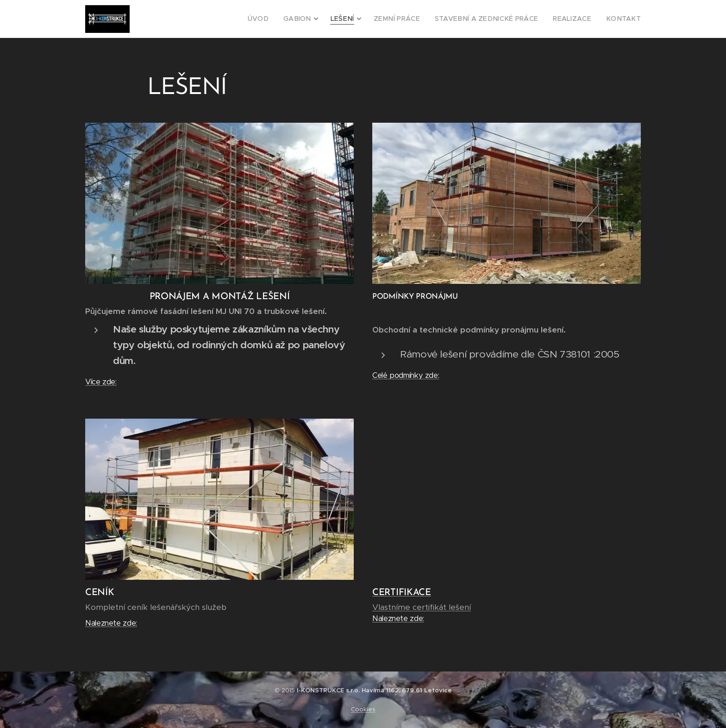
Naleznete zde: (111, 623)
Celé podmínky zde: (406, 375)
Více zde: (101, 382)
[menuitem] (288, 19)
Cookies (363, 709)
